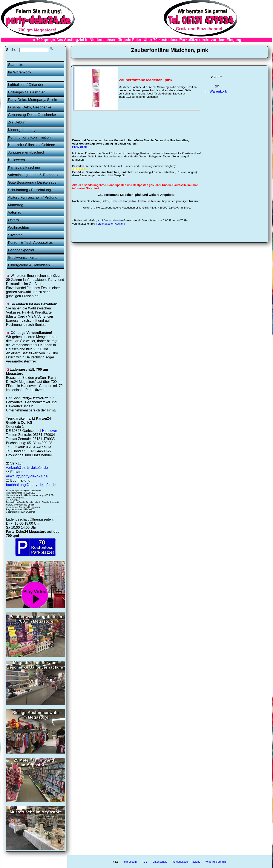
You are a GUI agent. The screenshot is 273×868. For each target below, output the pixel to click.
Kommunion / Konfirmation (29, 137)
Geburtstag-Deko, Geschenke (32, 115)
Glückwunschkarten (24, 258)
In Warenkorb (216, 89)
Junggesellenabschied (26, 152)
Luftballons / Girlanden (26, 85)
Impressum (130, 862)
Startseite (16, 65)
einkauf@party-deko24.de (27, 476)
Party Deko (80, 147)
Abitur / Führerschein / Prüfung (33, 197)
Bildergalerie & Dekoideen (29, 265)
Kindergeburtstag (22, 130)
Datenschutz (160, 862)
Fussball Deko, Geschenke (30, 107)
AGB (144, 862)
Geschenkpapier (21, 250)
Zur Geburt (17, 122)
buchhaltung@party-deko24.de (31, 485)
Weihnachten (18, 228)
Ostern (13, 220)
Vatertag (15, 212)
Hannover (50, 431)
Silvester (15, 235)
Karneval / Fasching (24, 167)
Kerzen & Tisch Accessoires (30, 243)
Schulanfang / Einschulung (29, 190)
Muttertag (16, 205)
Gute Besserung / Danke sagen (33, 182)
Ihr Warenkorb (19, 72)
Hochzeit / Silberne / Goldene (32, 145)
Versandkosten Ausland (110, 224)
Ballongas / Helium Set (26, 92)
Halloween (16, 160)
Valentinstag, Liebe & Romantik (33, 175)
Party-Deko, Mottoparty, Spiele (33, 100)
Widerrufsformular (216, 862)
